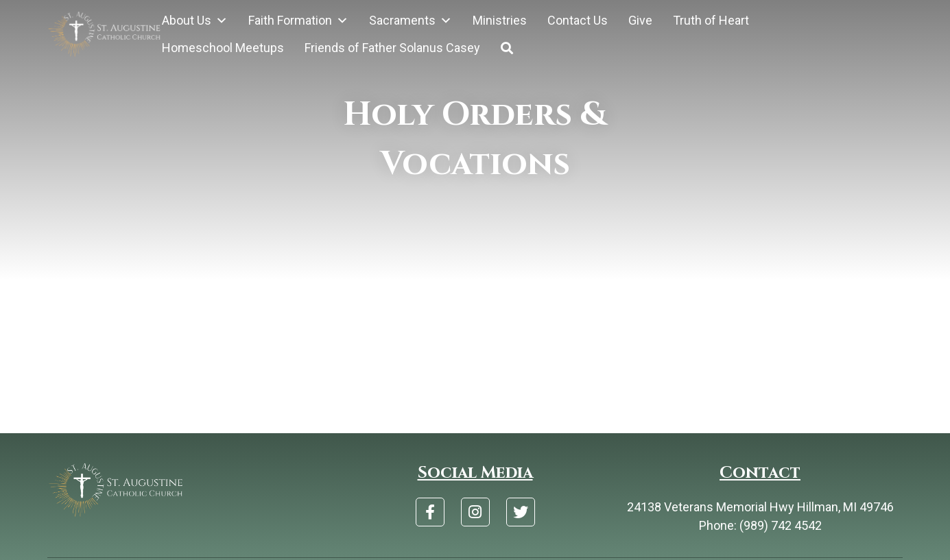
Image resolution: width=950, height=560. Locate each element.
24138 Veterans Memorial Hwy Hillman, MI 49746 (760, 507)
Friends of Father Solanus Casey (392, 48)
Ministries (500, 20)
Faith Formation (298, 20)
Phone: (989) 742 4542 (760, 525)
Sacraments (411, 20)
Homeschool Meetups (223, 48)
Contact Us (578, 20)
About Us (195, 20)
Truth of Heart (711, 20)
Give (640, 20)
